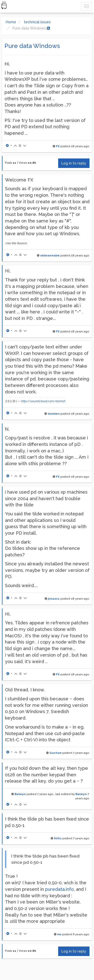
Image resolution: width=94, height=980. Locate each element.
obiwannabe (50, 255)
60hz (58, 838)
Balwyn (20, 794)
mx (59, 934)
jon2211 (54, 599)
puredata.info (59, 889)
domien (54, 414)
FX (58, 146)
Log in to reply (74, 163)
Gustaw (56, 753)
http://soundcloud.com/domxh (43, 401)
